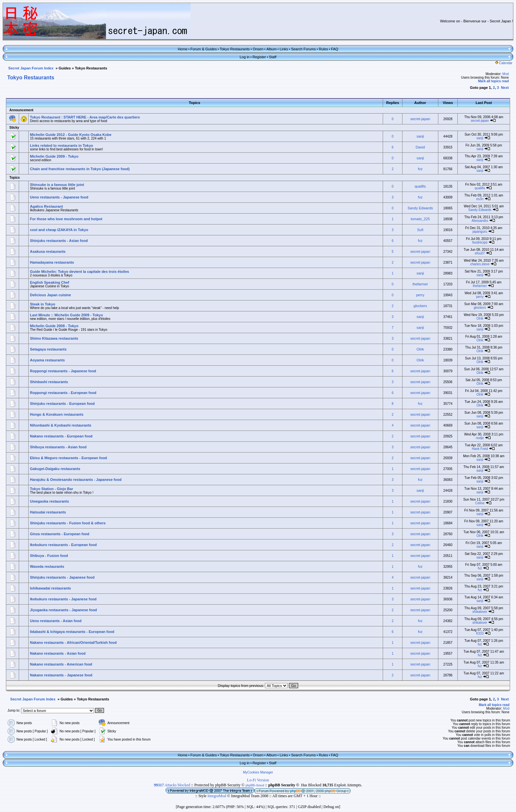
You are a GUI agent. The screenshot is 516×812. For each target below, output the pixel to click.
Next (505, 88)
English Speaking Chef (50, 282)
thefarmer (420, 284)
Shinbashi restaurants (49, 382)
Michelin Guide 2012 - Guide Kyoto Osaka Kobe (71, 135)
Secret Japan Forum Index (31, 68)
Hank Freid (480, 449)
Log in (245, 57)
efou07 (480, 253)
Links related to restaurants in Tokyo (62, 145)
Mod (506, 74)
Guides (65, 68)
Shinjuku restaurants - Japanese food (62, 577)
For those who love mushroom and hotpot (66, 219)
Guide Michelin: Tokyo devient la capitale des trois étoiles (79, 272)
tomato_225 (420, 219)
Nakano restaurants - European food (61, 436)
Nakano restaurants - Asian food (58, 653)
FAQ (335, 49)
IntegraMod (218, 796)
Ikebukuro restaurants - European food (63, 545)
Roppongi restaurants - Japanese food (63, 371)
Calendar (504, 63)
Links (284, 49)
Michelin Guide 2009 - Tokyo (54, 156)
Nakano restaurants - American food (61, 664)
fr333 (480, 633)
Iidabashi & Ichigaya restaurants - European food (72, 632)
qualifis (420, 186)
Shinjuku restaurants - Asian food (59, 241)
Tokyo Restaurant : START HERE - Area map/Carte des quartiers (85, 117)
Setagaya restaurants (48, 349)
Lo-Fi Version (258, 780)
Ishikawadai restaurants (51, 588)
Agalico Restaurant (46, 206)
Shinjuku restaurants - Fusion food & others (68, 523)
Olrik (480, 318)
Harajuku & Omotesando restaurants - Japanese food (76, 480)
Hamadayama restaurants (52, 262)
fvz (420, 169)
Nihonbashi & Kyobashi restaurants (61, 425)
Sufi (420, 230)
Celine (480, 503)
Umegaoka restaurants (50, 501)
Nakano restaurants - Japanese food (61, 675)
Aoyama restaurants (47, 360)
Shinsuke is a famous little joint (57, 185)
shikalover (480, 612)
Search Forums (303, 49)
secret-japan (420, 119)
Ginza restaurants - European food (60, 534)
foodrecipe (480, 242)
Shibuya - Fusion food (49, 556)
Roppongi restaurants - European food (63, 393)
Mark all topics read (493, 81)
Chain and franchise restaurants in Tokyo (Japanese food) (80, 169)
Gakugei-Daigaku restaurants (55, 469)
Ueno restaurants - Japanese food (59, 197)
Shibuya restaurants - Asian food (58, 447)
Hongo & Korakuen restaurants (57, 414)
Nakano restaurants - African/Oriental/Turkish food (73, 642)
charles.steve (480, 264)
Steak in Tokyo (43, 304)
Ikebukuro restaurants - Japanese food (63, 599)
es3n (480, 199)
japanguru (480, 232)
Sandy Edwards (420, 208)
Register (259, 57)
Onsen (258, 49)
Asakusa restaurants (48, 251)
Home (182, 49)
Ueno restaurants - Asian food (56, 621)
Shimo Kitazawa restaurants (54, 338)
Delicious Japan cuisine (51, 295)
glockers (420, 306)
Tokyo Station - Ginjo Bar (52, 489)
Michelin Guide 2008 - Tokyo (54, 326)
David (420, 147)
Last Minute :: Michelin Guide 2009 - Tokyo (66, 315)
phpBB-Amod (255, 785)
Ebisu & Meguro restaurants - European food (68, 458)
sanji (420, 136)
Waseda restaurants (47, 566)
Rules (323, 49)
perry (420, 295)
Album (271, 49)
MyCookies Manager (258, 772)
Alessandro (480, 221)
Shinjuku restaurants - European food (62, 404)
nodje (480, 438)
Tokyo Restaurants (235, 49)
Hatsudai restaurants (48, 512)
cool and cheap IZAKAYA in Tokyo (59, 230)
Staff (272, 57)
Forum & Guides (204, 49)
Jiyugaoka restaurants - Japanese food (64, 610)
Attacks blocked (172, 785)
